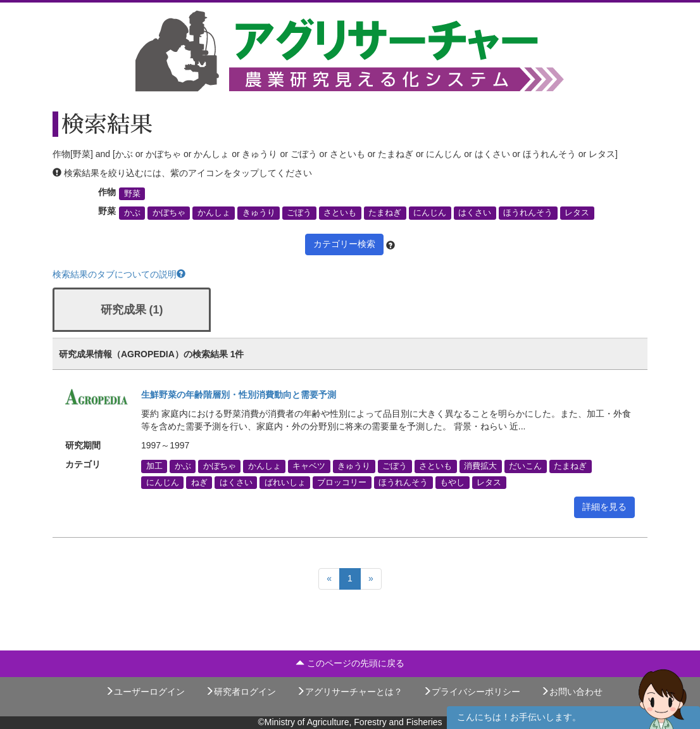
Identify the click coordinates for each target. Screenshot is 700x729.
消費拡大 (480, 466)
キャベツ (309, 466)
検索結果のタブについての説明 (119, 274)
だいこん (525, 466)
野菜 (132, 194)
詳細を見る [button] (604, 507)
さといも (340, 213)
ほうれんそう (528, 213)
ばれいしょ (285, 482)
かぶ (132, 213)
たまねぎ (385, 213)
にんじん (430, 213)
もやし (452, 482)
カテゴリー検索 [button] (344, 244)
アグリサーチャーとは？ (349, 692)
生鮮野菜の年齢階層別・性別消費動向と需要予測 (239, 395)
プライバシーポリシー (472, 692)
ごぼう (299, 213)
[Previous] (329, 579)
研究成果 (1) (132, 310)
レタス (577, 213)
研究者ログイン (241, 692)
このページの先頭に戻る (350, 663)
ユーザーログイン (145, 692)
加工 (154, 466)
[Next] (371, 579)
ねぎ (199, 482)
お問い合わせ (572, 692)
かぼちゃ (169, 213)
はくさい (475, 213)
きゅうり (259, 213)
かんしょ (214, 213)
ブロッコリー (342, 482)
